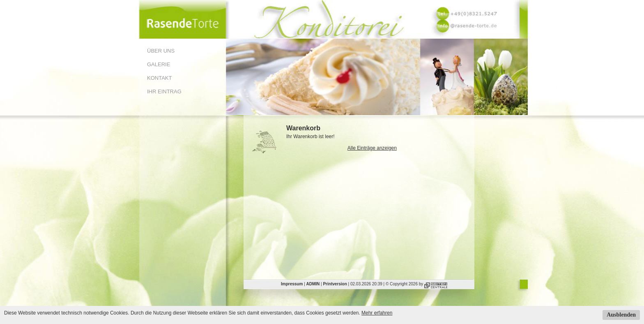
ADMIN (313, 284)
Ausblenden (621, 315)
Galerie (159, 64)
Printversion (335, 284)
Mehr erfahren (377, 313)
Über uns (161, 51)
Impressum (292, 284)
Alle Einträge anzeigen (372, 148)
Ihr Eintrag (164, 91)
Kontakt (159, 78)
